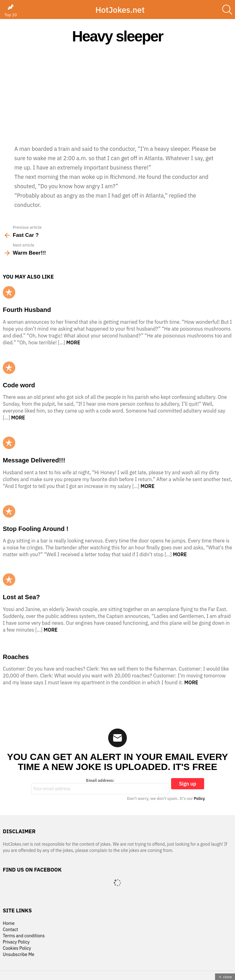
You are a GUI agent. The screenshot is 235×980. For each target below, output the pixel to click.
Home (9, 923)
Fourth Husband (27, 310)
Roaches (16, 657)
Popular (9, 292)
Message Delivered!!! (34, 460)
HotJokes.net (120, 10)
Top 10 (11, 11)
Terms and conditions (24, 936)
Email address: (100, 786)
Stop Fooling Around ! (36, 529)
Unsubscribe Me (19, 955)
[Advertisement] (117, 94)
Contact (10, 930)
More (73, 342)
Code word (19, 385)
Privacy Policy (16, 942)
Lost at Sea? (21, 597)
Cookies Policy (17, 948)
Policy (199, 798)
